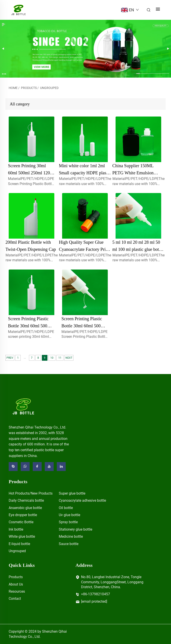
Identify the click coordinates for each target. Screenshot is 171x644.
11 (60, 358)
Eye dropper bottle (23, 515)
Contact (15, 599)
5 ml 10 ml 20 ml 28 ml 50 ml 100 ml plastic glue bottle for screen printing (138, 249)
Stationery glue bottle (75, 529)
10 (52, 358)
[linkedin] (61, 467)
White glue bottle (22, 536)
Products (29, 88)
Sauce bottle (69, 544)
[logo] (23, 406)
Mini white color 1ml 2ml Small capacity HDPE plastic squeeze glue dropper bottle (85, 173)
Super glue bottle (72, 493)
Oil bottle (66, 508)
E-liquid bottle (19, 544)
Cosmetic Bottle (21, 522)
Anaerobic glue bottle (25, 508)
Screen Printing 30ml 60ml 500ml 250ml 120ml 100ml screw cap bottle (31, 173)
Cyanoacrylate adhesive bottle (82, 500)
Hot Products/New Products (31, 493)
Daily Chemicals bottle (26, 500)
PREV (10, 358)
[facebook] (37, 467)
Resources (17, 591)
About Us (16, 584)
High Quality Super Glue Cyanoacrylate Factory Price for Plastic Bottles (84, 249)
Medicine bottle (71, 536)
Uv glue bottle (69, 515)
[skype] (13, 467)
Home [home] (13, 88)
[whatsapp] (25, 467)
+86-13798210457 (96, 594)
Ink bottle (16, 529)
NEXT (69, 358)
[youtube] (49, 467)
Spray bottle (68, 522)
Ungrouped (49, 88)
